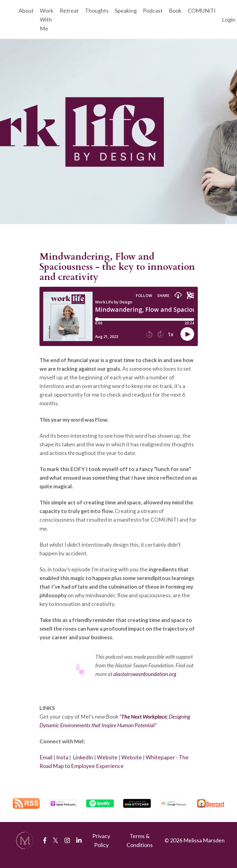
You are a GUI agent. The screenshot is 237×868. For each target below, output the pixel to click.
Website (109, 766)
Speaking (126, 10)
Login (229, 19)
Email (47, 766)
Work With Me (47, 19)
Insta (63, 766)
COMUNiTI (202, 10)
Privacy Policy (101, 849)
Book (175, 10)
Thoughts (97, 10)
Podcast (153, 10)
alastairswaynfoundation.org (145, 681)
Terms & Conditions (140, 849)
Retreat (69, 10)
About (26, 10)
